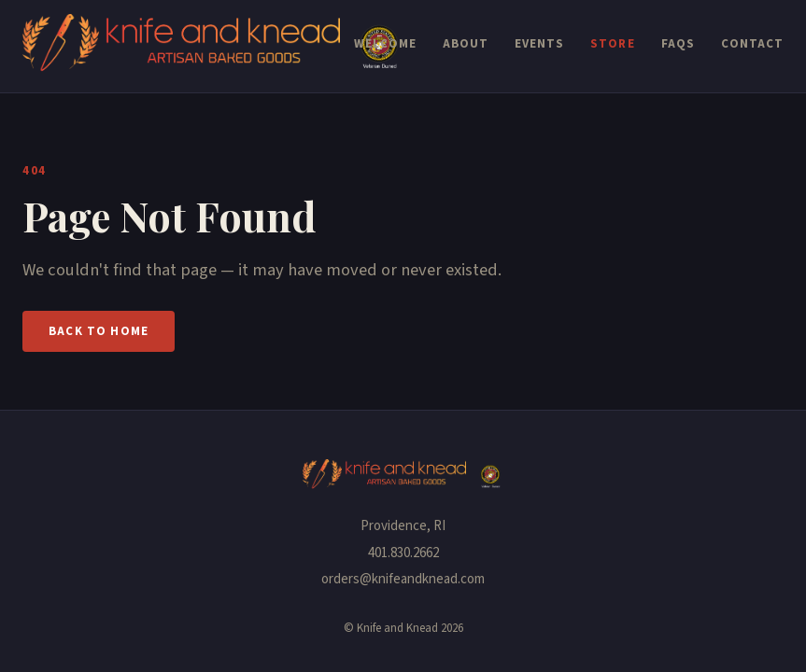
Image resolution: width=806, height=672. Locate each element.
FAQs (678, 44)
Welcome (385, 44)
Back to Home (99, 331)
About (466, 44)
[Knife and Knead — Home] (188, 47)
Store (612, 44)
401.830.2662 (403, 553)
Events (539, 44)
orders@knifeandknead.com (403, 579)
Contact (752, 44)
